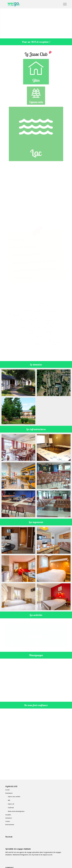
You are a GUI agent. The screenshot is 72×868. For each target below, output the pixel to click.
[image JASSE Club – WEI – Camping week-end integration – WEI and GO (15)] (19, 532)
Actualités (8, 785)
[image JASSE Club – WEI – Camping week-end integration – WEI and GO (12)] (19, 439)
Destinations (9, 763)
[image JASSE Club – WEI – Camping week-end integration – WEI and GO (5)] (19, 402)
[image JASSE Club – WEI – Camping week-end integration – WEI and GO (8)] (19, 495)
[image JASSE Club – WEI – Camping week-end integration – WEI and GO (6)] (19, 374)
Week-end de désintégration (16, 781)
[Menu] (64, 4)
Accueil (7, 760)
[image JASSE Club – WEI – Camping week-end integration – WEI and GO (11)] (19, 467)
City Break (11, 777)
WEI (9, 770)
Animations (9, 788)
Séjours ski (11, 774)
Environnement (10, 794)
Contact (8, 791)
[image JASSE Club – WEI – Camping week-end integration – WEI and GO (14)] (19, 588)
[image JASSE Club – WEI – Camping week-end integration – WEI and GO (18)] (19, 560)
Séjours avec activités (14, 766)
